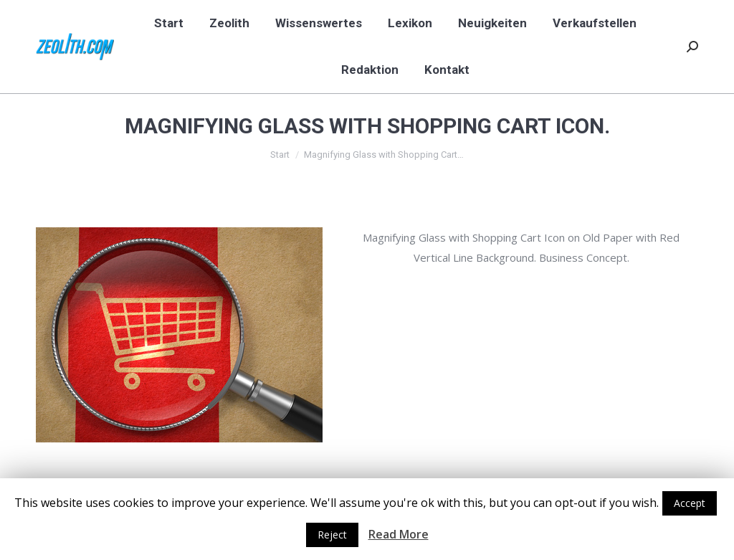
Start (280, 155)
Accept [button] (690, 503)
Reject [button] (332, 535)
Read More (399, 534)
